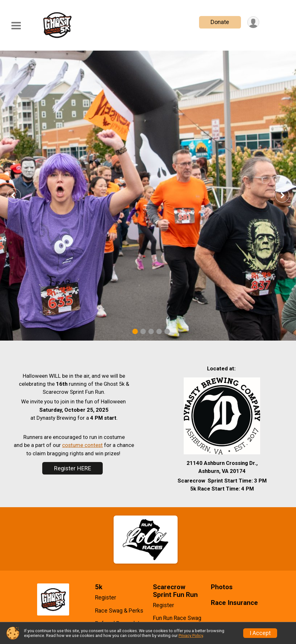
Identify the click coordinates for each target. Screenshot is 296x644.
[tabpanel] (148, 196)
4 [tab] (159, 331)
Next (287, 195)
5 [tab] (167, 331)
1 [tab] (135, 331)
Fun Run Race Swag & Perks (177, 621)
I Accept (260, 633)
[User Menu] (253, 22)
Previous (18, 195)
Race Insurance (234, 603)
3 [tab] (151, 331)
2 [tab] (143, 331)
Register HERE (73, 468)
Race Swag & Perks (119, 611)
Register (106, 598)
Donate (220, 22)
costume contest (82, 445)
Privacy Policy (191, 636)
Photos (222, 587)
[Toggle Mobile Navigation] (16, 26)
